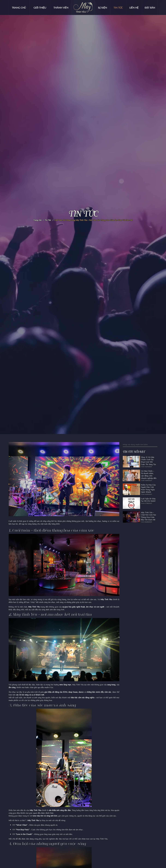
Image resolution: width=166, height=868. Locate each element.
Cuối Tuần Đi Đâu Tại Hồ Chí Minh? (148, 500)
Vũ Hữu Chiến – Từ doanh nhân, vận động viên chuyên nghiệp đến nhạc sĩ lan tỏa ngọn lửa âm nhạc (149, 474)
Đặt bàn (150, 7)
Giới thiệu (40, 7)
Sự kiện (102, 7)
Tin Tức (48, 220)
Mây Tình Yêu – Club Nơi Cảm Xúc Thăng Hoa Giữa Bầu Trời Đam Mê (149, 516)
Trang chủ (19, 7)
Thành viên (61, 7)
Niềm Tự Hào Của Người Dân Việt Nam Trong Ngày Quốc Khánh (148, 488)
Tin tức (118, 7)
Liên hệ (134, 7)
